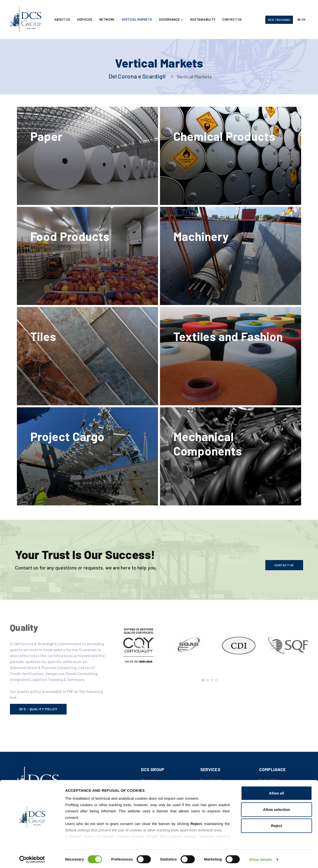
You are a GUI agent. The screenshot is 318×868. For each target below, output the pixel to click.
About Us (63, 20)
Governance (171, 20)
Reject (276, 825)
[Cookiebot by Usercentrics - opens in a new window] (32, 858)
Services (85, 20)
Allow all (277, 792)
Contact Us (234, 20)
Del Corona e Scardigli (137, 76)
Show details (261, 858)
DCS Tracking (279, 20)
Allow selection (276, 808)
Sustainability (204, 20)
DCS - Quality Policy (38, 714)
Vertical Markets (138, 20)
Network (108, 20)
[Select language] (301, 20)
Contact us (284, 570)
